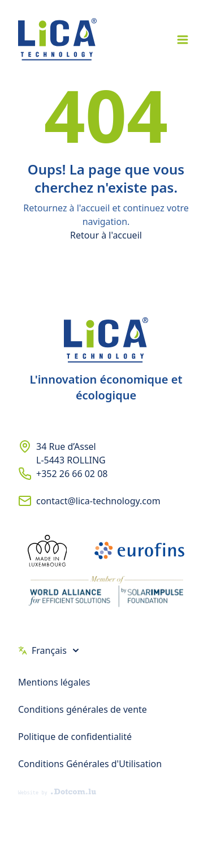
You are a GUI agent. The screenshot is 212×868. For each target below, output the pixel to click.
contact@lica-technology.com (98, 501)
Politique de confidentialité (75, 737)
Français (49, 650)
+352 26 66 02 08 (72, 474)
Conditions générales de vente (83, 709)
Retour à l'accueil (106, 235)
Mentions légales (54, 682)
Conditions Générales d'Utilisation (90, 764)
